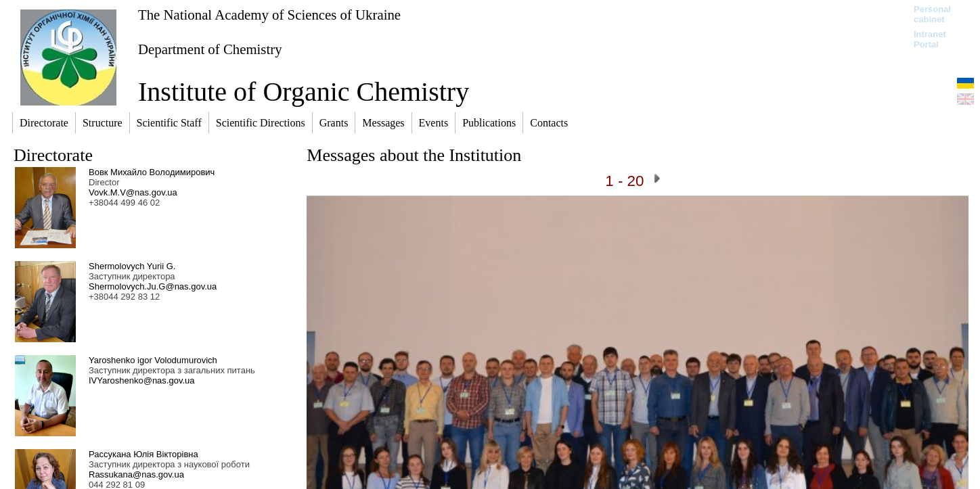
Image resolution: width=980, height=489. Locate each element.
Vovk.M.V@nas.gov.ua (133, 192)
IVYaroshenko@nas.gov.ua (142, 380)
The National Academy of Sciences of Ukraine (269, 15)
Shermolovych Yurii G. (132, 266)
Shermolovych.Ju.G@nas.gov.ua (153, 286)
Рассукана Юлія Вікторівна (143, 454)
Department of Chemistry (210, 49)
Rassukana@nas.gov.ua (136, 474)
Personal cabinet (932, 14)
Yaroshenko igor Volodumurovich (153, 360)
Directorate (53, 155)
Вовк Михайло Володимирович (152, 172)
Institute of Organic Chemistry (304, 92)
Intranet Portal (930, 39)
